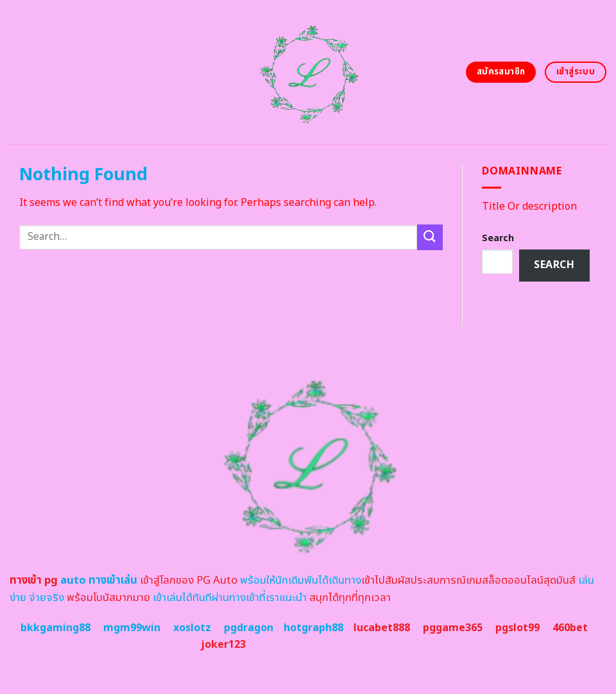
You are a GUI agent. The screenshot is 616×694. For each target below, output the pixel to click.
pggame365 (453, 628)
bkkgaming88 (56, 628)
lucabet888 (382, 628)
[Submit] (430, 237)
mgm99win (132, 628)
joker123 (223, 645)
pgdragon (249, 628)
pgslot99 (518, 628)
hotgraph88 (313, 628)
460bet (570, 628)
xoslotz (192, 628)
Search (498, 238)
